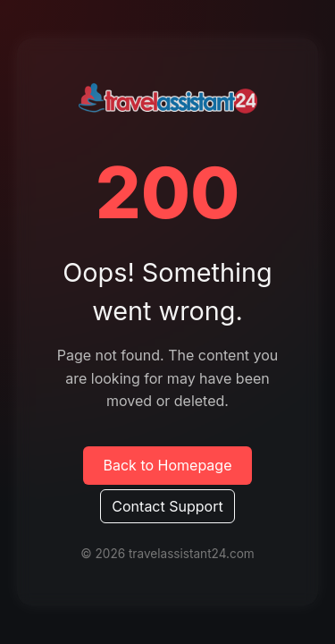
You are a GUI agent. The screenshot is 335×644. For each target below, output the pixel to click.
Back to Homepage (168, 465)
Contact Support (167, 506)
